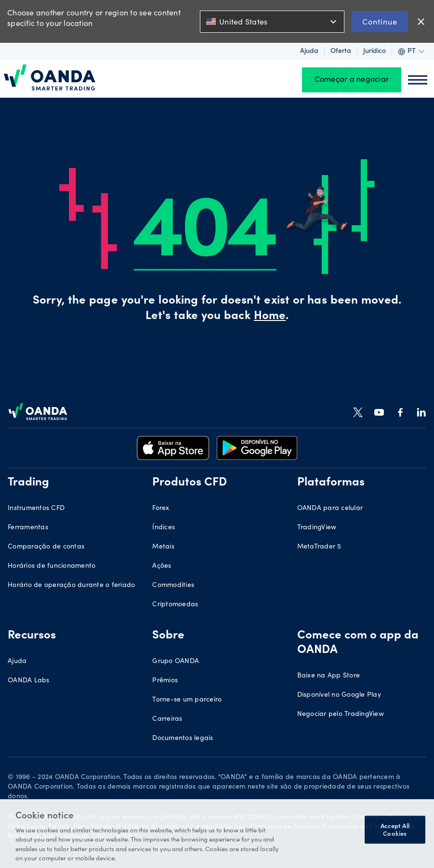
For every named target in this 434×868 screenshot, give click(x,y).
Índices (164, 528)
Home (270, 317)
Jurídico (375, 51)
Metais (163, 547)
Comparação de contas (46, 547)
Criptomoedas (175, 605)
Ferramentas (28, 528)
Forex (161, 509)
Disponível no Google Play (339, 695)
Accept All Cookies (395, 830)
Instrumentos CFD (36, 509)
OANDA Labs (29, 681)
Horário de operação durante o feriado (71, 586)
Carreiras (167, 719)
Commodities (173, 586)
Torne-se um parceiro (187, 700)
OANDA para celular (330, 509)
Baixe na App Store (329, 676)
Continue (380, 21)
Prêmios (165, 681)
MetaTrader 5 (319, 547)
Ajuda (309, 51)
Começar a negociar (352, 80)
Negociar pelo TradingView (341, 715)
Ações (162, 566)
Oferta (341, 51)
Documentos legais (183, 739)
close (421, 22)
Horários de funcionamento (52, 566)
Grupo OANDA (176, 662)
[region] (217, 834)
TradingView (317, 528)
